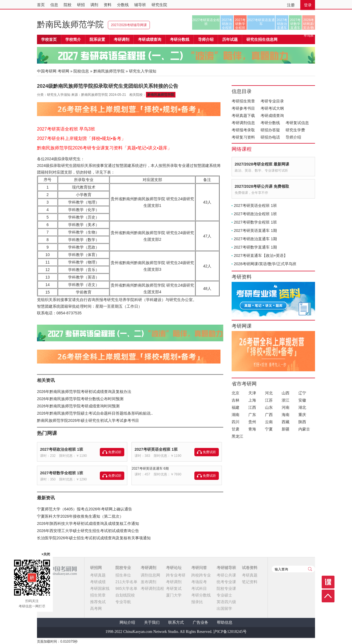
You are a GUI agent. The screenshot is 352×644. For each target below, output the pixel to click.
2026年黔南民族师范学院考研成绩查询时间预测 (78, 406)
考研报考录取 (243, 130)
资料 (108, 5)
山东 (269, 407)
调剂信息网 (150, 575)
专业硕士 (224, 595)
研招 (81, 5)
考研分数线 (270, 123)
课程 (328, 582)
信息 (54, 5)
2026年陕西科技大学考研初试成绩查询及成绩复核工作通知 (88, 523)
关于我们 (152, 622)
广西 (269, 415)
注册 (291, 5)
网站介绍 (127, 622)
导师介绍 (206, 39)
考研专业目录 (272, 101)
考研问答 (199, 568)
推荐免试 (98, 602)
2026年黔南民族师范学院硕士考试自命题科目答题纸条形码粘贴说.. (95, 413)
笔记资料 (250, 582)
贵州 (252, 422)
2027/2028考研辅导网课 (129, 25)
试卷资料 (250, 568)
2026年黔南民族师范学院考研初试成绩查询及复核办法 (84, 392)
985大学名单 (126, 588)
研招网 (96, 568)
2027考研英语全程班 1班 (156, 449)
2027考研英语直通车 (261, 22)
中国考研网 (57, 571)
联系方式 (176, 622)
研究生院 (159, 5)
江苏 (269, 400)
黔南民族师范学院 (70, 24)
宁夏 (269, 429)
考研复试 (174, 588)
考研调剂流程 (152, 588)
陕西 (302, 422)
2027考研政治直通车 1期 (255, 239)
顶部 (328, 596)
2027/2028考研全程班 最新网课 (262, 164)
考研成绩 (98, 582)
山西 (286, 393)
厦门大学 (174, 595)
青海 (252, 429)
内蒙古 (304, 429)
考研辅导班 (226, 568)
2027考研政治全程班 (227, 24)
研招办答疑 (270, 130)
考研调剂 (122, 39)
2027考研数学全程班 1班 (62, 473)
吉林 (236, 400)
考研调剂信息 (243, 123)
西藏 (286, 422)
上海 (252, 400)
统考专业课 (226, 582)
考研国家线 (100, 588)
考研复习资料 (243, 137)
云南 (269, 422)
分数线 (123, 5)
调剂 (94, 5)
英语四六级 (226, 602)
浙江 (286, 400)
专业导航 (123, 602)
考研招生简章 (243, 101)
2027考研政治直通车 (282, 24)
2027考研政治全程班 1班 (62, 449)
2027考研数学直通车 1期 (255, 247)
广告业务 (200, 622)
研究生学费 (295, 130)
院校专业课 (226, 588)
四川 (236, 422)
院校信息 (81, 71)
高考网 (96, 608)
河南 (286, 407)
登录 (308, 5)
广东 (252, 415)
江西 (252, 407)
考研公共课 (226, 575)
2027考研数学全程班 (240, 24)
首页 (41, 5)
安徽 (302, 400)
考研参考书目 (243, 108)
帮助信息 (225, 622)
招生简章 (98, 595)
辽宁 (302, 393)
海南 (286, 415)
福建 (236, 407)
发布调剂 (148, 582)
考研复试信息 (297, 123)
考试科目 (199, 588)
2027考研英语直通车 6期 (150, 468)
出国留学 (224, 608)
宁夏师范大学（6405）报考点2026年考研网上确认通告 (85, 509)
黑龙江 (237, 436)
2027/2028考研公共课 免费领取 (262, 186)
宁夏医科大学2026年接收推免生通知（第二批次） (80, 516)
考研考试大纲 (272, 108)
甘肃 (236, 429)
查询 (310, 569)
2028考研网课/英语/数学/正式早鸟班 (308, 24)
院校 (68, 5)
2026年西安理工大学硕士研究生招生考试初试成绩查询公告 (88, 531)
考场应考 (199, 582)
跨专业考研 (176, 575)
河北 (269, 393)
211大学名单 (126, 582)
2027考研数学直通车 (295, 24)
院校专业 (123, 568)
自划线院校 (125, 595)
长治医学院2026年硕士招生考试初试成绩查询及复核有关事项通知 (94, 538)
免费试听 (115, 452)
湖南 (236, 415)
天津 (252, 393)
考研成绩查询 (272, 116)
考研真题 (98, 575)
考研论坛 (174, 568)
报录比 (197, 602)
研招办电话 (270, 137)
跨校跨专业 (201, 575)
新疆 (286, 429)
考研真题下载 (243, 116)
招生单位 (123, 575)
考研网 (63, 71)
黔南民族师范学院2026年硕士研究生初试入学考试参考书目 (88, 420)
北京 (236, 393)
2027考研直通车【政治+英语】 (261, 255)
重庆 (302, 415)
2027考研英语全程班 (206, 22)
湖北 (302, 407)
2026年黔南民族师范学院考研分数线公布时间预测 (80, 399)
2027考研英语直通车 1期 (255, 230)
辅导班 (140, 5)
